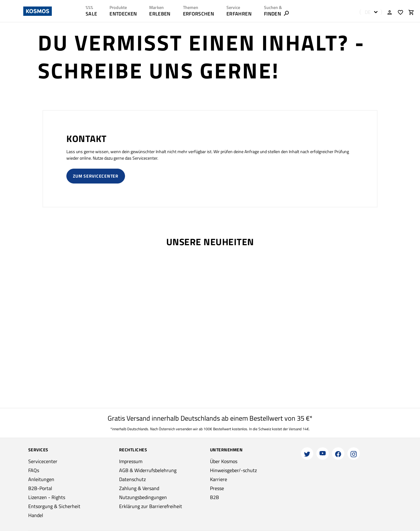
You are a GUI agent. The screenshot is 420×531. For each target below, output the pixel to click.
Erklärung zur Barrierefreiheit (151, 506)
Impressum (131, 461)
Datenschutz (132, 479)
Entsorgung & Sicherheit (54, 506)
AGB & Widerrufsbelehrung (148, 470)
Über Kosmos (224, 461)
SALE (91, 14)
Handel (36, 515)
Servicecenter (43, 461)
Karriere (219, 479)
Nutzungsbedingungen (143, 497)
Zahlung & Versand (139, 488)
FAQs (34, 470)
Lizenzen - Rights (47, 497)
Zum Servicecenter (96, 176)
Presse (217, 488)
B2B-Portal (40, 488)
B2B (214, 497)
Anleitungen (41, 479)
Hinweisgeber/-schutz (233, 470)
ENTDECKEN (123, 14)
